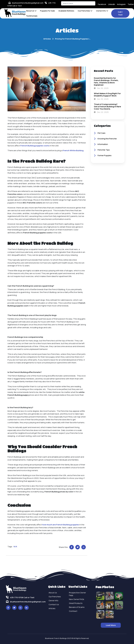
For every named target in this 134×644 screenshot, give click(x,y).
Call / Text (120, 13)
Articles (47, 39)
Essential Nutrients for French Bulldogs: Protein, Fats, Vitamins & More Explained (106, 81)
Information (101, 144)
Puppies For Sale (47, 11)
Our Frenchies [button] (85, 11)
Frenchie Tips (102, 150)
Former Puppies (103, 156)
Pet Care (100, 133)
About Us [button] (31, 11)
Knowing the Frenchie (105, 139)
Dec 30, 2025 (101, 88)
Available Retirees (66, 11)
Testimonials (32, 16)
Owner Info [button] (102, 11)
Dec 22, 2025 (101, 112)
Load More (111, 625)
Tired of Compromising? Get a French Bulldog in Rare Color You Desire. (107, 107)
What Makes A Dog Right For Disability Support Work (107, 95)
